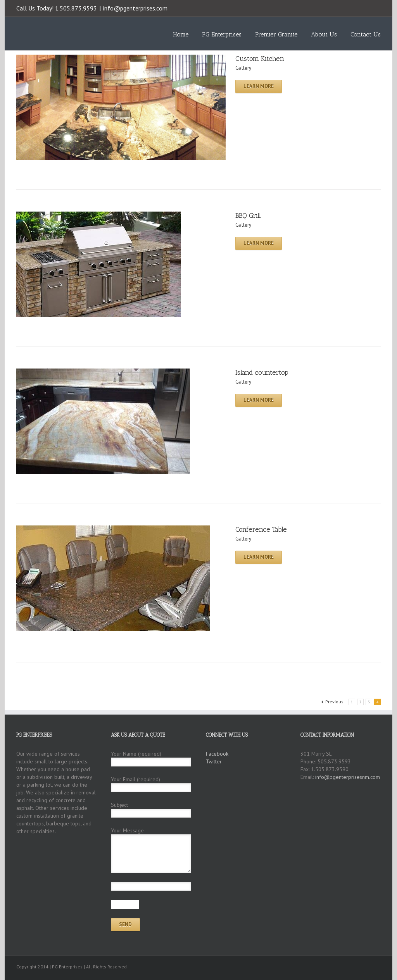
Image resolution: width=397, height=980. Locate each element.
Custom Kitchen (260, 59)
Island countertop (262, 372)
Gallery (243, 68)
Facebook (379, 8)
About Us (324, 34)
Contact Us (366, 34)
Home (181, 34)
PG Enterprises (222, 34)
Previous (334, 702)
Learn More (259, 86)
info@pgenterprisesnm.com (348, 777)
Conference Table (261, 529)
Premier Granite (276, 34)
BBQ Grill (248, 215)
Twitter (367, 7)
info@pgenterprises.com (135, 8)
